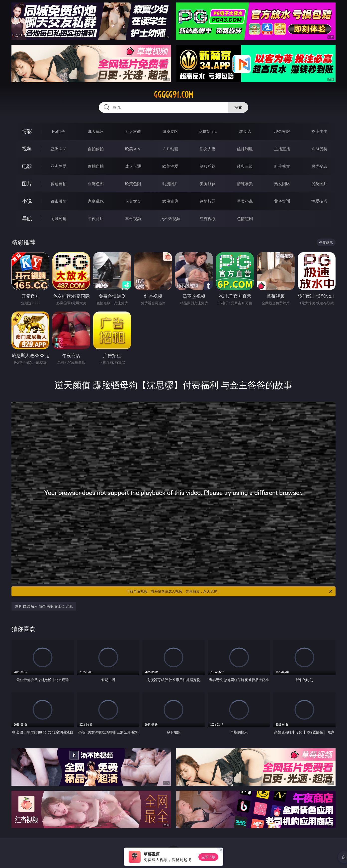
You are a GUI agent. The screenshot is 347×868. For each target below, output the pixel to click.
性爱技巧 (319, 201)
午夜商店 (96, 219)
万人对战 (133, 131)
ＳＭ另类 (319, 149)
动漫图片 (170, 184)
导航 (27, 218)
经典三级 (245, 166)
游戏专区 (170, 131)
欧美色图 (133, 184)
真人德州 (96, 131)
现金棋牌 (282, 131)
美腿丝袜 (208, 184)
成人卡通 (133, 166)
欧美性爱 (170, 166)
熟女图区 (282, 184)
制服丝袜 (208, 166)
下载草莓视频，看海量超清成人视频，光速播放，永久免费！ (230, 591)
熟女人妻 (208, 149)
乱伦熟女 (282, 166)
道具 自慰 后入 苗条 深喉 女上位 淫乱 (44, 606)
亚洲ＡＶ (59, 149)
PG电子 (58, 131)
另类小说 (245, 201)
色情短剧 (245, 219)
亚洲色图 (96, 184)
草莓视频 (133, 219)
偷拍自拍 (96, 166)
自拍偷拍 (96, 149)
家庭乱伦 (96, 201)
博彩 (27, 131)
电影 (27, 166)
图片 (27, 184)
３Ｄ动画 (170, 149)
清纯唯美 (245, 184)
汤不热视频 (170, 219)
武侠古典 (170, 201)
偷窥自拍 (59, 184)
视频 (27, 149)
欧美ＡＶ (133, 149)
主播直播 (282, 149)
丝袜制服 (245, 149)
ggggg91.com (174, 95)
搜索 (238, 107)
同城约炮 (59, 219)
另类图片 (319, 184)
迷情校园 (208, 201)
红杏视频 (208, 219)
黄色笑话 (282, 201)
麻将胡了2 (208, 131)
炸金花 (245, 131)
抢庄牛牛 (319, 131)
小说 (27, 201)
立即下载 (208, 857)
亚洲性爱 (59, 166)
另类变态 (319, 166)
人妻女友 (133, 201)
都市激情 (59, 201)
